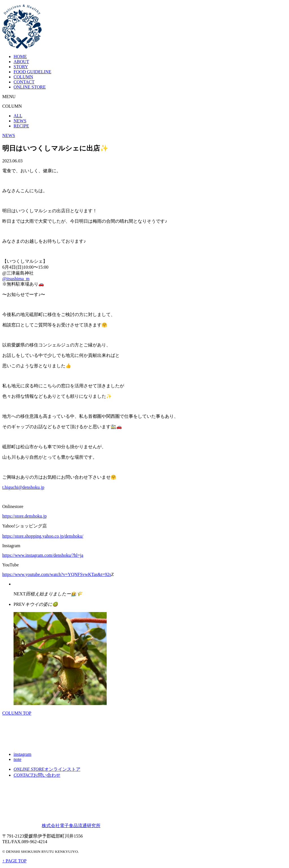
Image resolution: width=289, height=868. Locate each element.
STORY (21, 67)
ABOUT (21, 62)
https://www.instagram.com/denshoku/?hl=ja (43, 555)
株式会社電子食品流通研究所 (51, 826)
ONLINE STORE (30, 87)
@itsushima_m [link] (16, 279)
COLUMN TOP (17, 713)
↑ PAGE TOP (14, 861)
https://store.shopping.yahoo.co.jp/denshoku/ (43, 536)
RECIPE (21, 126)
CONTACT (24, 82)
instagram (22, 754)
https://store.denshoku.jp (24, 516)
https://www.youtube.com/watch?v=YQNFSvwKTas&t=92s (57, 574)
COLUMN (23, 77)
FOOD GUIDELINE (32, 72)
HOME (20, 57)
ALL (18, 116)
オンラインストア (47, 769)
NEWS (20, 121)
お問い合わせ (37, 775)
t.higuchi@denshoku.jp (23, 487)
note (17, 759)
